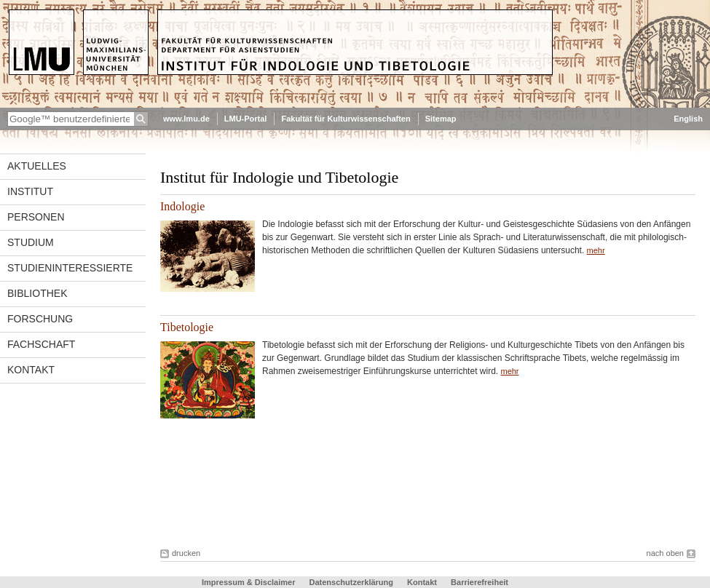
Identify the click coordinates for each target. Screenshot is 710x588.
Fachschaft (41, 344)
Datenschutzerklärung (351, 582)
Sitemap (441, 119)
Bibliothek (37, 293)
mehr (596, 250)
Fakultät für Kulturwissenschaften (346, 119)
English (688, 119)
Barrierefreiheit (480, 582)
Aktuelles (37, 166)
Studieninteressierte (70, 268)
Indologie (182, 206)
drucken (186, 553)
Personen (36, 217)
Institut (30, 191)
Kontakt (31, 370)
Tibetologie (187, 327)
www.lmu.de (186, 119)
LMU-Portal (246, 119)
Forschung (40, 319)
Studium (31, 242)
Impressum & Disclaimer (248, 582)
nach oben (665, 553)
